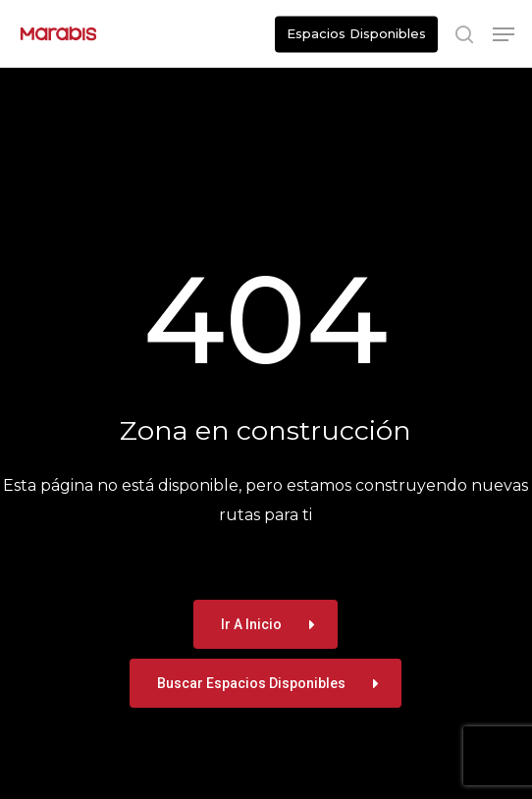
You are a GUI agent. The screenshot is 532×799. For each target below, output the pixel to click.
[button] (504, 34)
